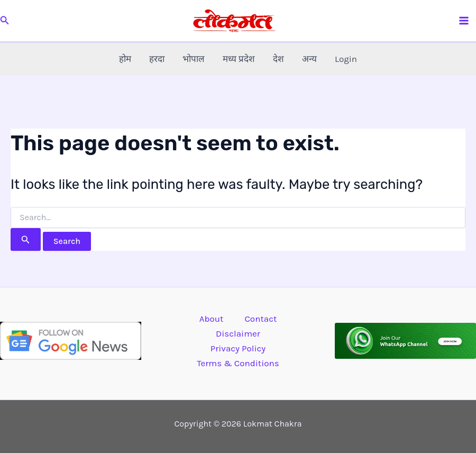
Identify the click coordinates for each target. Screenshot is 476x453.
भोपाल (194, 59)
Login (346, 59)
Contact (260, 319)
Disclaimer (238, 333)
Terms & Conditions (238, 363)
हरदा (157, 59)
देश (278, 59)
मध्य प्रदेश (239, 59)
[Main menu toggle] (464, 21)
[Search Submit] (26, 239)
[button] (5, 21)
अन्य (309, 59)
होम (125, 59)
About (212, 319)
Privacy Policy (238, 348)
